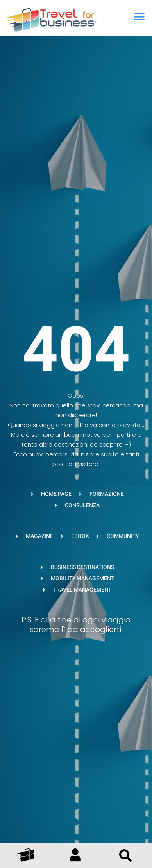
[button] (139, 17)
